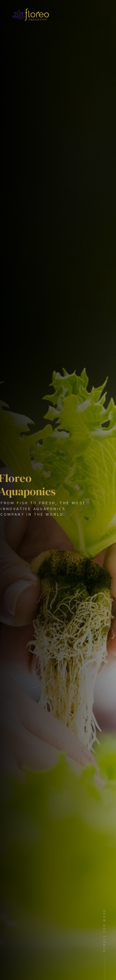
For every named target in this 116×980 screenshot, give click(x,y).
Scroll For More (105, 930)
